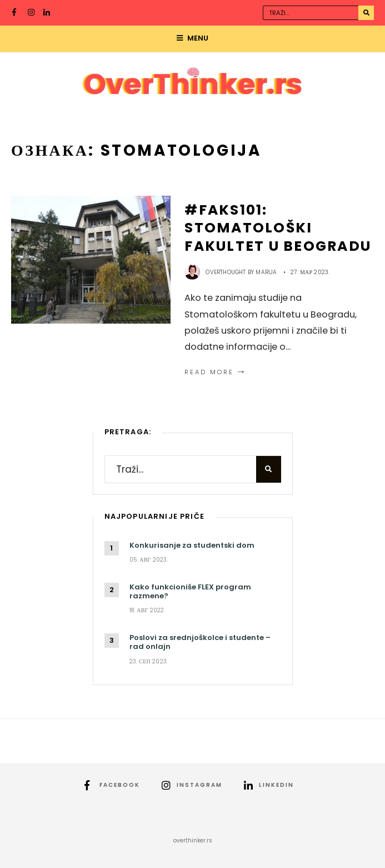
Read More (216, 372)
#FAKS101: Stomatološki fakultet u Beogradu (278, 228)
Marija (266, 272)
